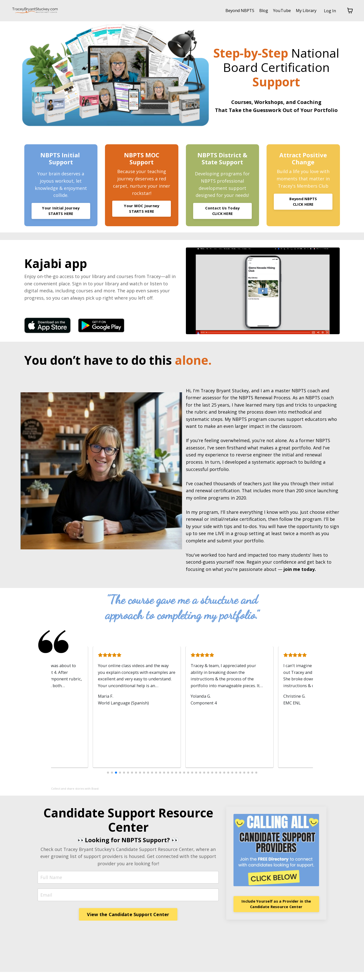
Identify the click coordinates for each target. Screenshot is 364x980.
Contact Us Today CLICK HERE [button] (222, 211)
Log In (329, 11)
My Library (304, 11)
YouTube (277, 11)
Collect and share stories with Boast (75, 796)
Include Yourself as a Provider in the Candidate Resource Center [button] (276, 912)
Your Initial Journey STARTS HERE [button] (61, 211)
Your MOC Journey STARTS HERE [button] (142, 209)
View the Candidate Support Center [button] (128, 922)
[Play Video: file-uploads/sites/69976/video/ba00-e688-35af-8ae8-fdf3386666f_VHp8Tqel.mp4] (263, 292)
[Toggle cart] (350, 11)
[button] (108, 780)
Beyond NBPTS (232, 11)
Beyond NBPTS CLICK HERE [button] (303, 202)
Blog (258, 11)
